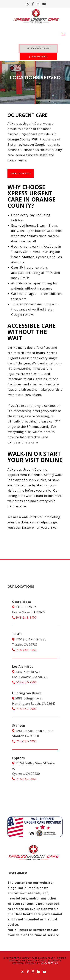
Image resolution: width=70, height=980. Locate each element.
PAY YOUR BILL (38, 57)
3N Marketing (49, 963)
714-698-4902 (24, 741)
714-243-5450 (24, 650)
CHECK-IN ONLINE (38, 48)
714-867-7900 (24, 709)
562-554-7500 (24, 682)
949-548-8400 (24, 617)
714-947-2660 (24, 779)
